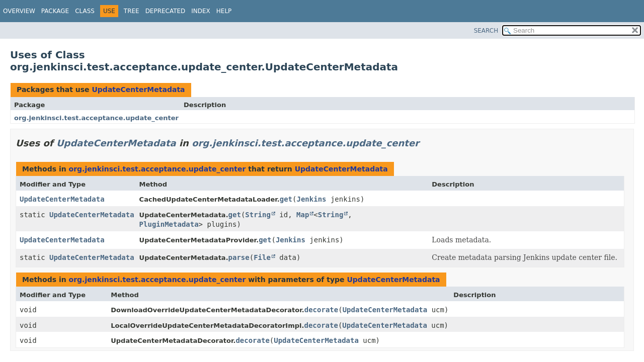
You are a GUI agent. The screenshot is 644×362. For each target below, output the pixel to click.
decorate (321, 310)
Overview (19, 11)
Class (85, 11)
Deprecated (166, 11)
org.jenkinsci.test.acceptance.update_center (96, 118)
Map (303, 215)
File (262, 257)
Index (201, 11)
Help (224, 11)
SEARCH (486, 31)
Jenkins (312, 199)
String (258, 215)
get (286, 199)
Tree (132, 11)
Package (55, 11)
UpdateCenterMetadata (138, 89)
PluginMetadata (169, 224)
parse (239, 257)
